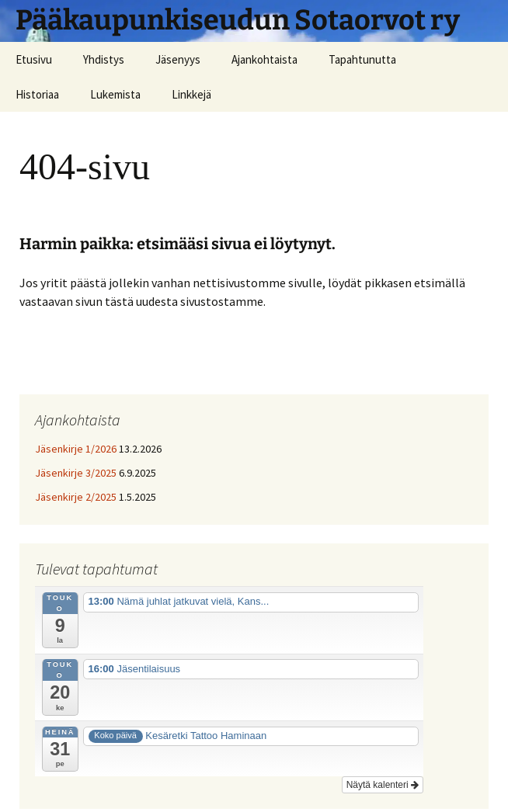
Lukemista (115, 94)
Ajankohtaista (264, 59)
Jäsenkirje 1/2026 (76, 449)
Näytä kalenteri (383, 785)
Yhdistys (104, 59)
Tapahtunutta (362, 59)
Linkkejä (191, 94)
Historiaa (37, 94)
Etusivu (34, 59)
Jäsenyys (178, 59)
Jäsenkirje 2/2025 (76, 497)
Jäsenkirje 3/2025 (76, 473)
